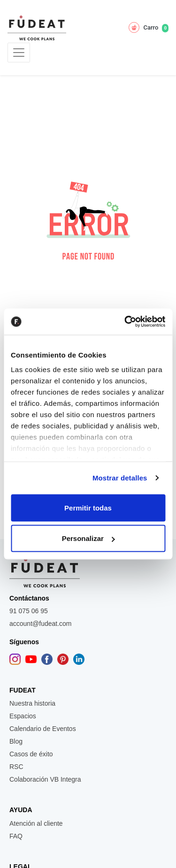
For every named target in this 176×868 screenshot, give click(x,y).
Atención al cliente (36, 823)
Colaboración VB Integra (45, 779)
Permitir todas (88, 507)
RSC (16, 767)
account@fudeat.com (41, 624)
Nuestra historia (32, 703)
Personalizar (88, 538)
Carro (149, 27)
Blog (16, 741)
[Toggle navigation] (19, 53)
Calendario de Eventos (43, 729)
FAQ (16, 836)
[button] (88, 219)
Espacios (23, 716)
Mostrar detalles (120, 478)
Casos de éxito (31, 754)
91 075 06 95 (29, 611)
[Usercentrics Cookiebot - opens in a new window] (125, 322)
